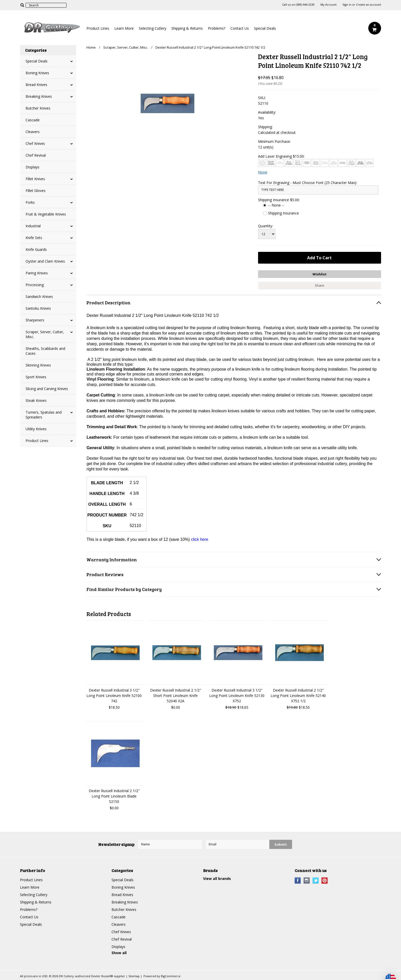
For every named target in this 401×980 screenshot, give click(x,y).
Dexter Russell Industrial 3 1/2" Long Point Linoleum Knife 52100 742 (114, 696)
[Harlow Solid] (360, 163)
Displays (32, 167)
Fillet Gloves (36, 191)
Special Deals (265, 28)
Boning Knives (37, 73)
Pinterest (325, 881)
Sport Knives (36, 377)
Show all (119, 953)
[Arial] (271, 163)
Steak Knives (36, 400)
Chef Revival (36, 155)
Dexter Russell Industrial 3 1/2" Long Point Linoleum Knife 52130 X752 (237, 696)
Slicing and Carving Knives (47, 389)
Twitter (316, 881)
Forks (30, 202)
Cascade (33, 120)
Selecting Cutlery (153, 28)
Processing (35, 285)
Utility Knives (36, 429)
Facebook (298, 881)
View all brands (217, 879)
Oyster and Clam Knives (45, 261)
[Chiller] (298, 163)
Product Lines (98, 28)
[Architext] (262, 163)
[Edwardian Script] (334, 163)
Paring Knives (37, 273)
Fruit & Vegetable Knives (46, 214)
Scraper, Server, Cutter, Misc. (45, 334)
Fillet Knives (35, 179)
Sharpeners (35, 320)
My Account (328, 5)
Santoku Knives (38, 308)
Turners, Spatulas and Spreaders (44, 415)
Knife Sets (34, 238)
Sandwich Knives (39, 297)
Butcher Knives (38, 108)
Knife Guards (36, 249)
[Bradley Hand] (280, 163)
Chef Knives (35, 143)
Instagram (307, 881)
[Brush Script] (289, 163)
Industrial (33, 226)
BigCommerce (171, 976)
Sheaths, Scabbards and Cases (45, 351)
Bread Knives (36, 85)
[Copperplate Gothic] (316, 163)
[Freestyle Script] (352, 163)
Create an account (369, 5)
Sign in (347, 5)
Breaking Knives (39, 96)
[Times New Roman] (369, 163)
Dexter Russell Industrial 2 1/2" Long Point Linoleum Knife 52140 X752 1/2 (298, 696)
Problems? (217, 28)
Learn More (124, 28)
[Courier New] (325, 163)
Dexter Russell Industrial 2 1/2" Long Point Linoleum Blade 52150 (114, 796)
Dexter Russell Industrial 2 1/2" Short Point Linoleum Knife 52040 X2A (176, 696)
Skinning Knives (38, 365)
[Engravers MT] (343, 163)
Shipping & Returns (187, 28)
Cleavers (33, 132)
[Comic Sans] (307, 163)
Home (91, 47)
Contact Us (240, 28)
